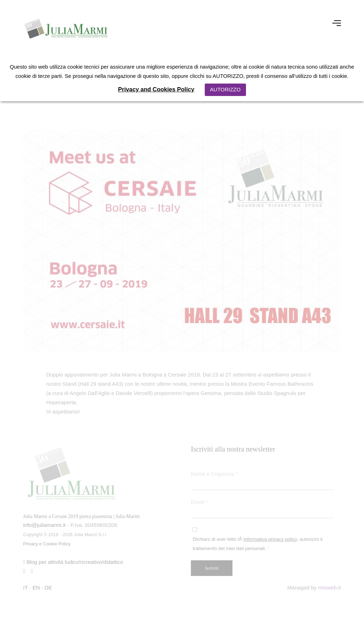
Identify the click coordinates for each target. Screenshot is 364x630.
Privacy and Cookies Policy (156, 89)
